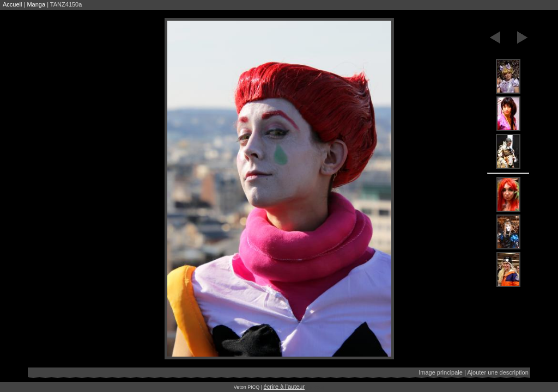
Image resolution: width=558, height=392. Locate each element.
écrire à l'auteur (284, 387)
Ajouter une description (498, 372)
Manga (36, 4)
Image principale (441, 372)
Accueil (12, 4)
